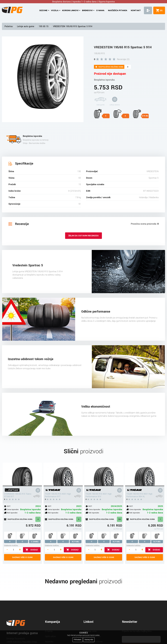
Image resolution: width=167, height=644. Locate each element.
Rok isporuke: (12, 513)
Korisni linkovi (70, 10)
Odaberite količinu (11, 546)
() (161, 10)
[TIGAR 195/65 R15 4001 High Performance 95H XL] (145, 474)
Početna (9, 26)
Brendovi (87, 10)
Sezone (43, 10)
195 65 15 (44, 26)
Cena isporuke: (13, 509)
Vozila (55, 10)
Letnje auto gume (26, 26)
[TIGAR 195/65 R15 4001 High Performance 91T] (63, 474)
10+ (120, 519)
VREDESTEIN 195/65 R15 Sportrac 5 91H (73, 26)
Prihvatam (78, 640)
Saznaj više (89, 640)
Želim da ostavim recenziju (83, 236)
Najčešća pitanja (118, 10)
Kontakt (136, 10)
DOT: (9, 506)
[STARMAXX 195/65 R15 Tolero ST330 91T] (22, 474)
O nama (100, 10)
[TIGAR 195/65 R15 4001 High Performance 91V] (104, 474)
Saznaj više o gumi (22, 557)
